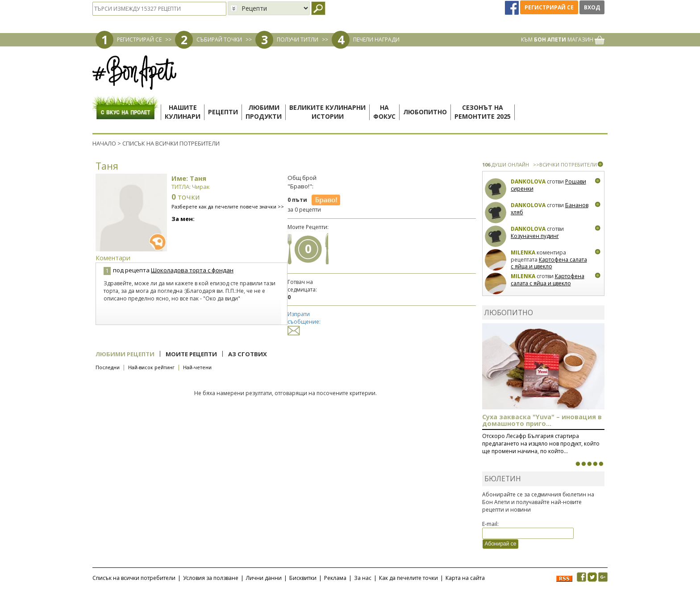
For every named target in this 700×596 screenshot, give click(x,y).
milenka (523, 252)
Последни (108, 367)
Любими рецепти (125, 354)
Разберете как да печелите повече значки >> (228, 206)
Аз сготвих (248, 354)
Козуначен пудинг (535, 236)
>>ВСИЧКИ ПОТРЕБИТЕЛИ (565, 165)
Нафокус (384, 112)
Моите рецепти (191, 354)
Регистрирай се (549, 7)
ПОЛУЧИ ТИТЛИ (298, 40)
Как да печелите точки (408, 578)
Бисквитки (303, 578)
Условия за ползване (211, 578)
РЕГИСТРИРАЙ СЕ (139, 40)
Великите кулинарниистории (327, 112)
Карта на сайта (465, 578)
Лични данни (264, 578)
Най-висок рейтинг (151, 367)
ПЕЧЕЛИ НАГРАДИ (376, 40)
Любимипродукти (264, 112)
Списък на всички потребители (134, 578)
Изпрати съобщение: (304, 322)
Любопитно (425, 112)
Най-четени (197, 367)
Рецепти (223, 112)
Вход (592, 7)
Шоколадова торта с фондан (192, 270)
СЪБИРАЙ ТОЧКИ (219, 40)
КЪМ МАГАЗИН (563, 40)
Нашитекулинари (183, 112)
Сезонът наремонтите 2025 (483, 112)
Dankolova (528, 181)
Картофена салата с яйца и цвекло (549, 263)
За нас (363, 578)
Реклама (335, 578)
